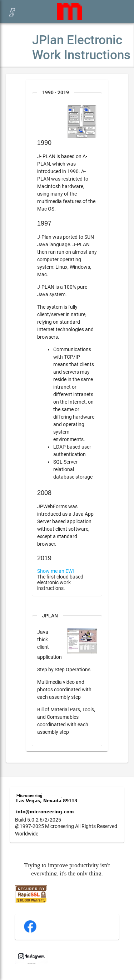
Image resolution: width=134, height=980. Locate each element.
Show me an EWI (56, 571)
